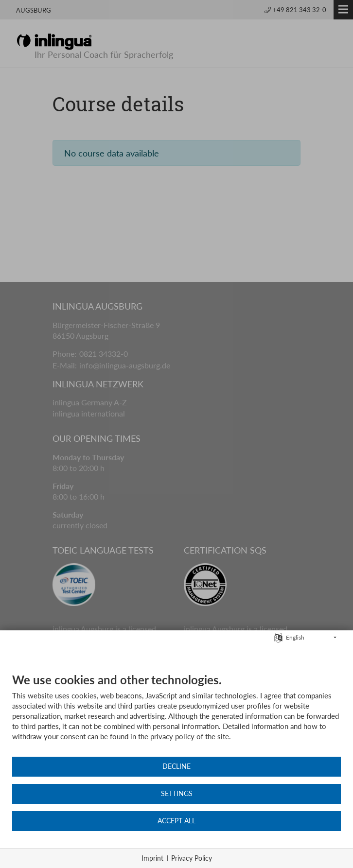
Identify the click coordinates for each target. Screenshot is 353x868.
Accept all (176, 821)
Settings (177, 794)
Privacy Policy (192, 858)
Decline (176, 766)
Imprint (152, 858)
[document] (176, 714)
